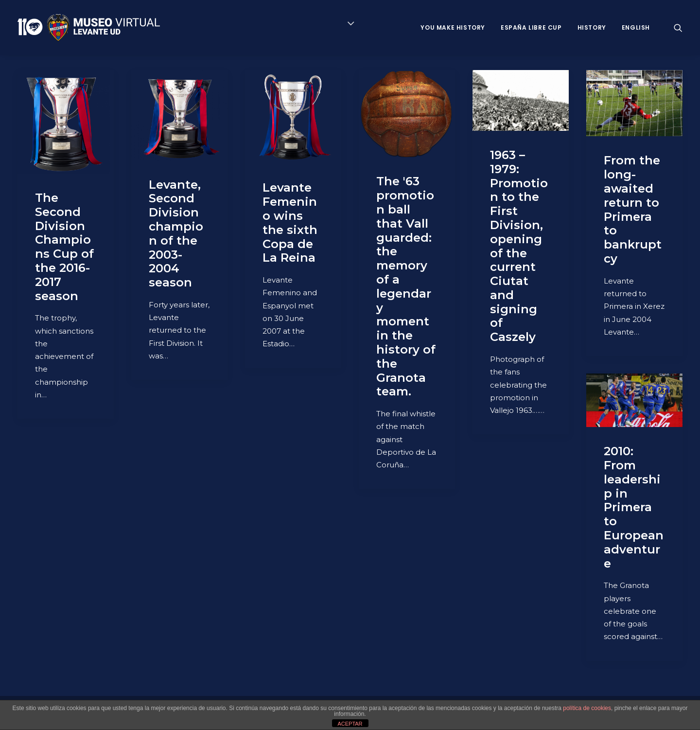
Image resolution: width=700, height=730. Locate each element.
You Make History (453, 27)
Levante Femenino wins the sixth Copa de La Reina (290, 223)
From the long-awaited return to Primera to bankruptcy (633, 209)
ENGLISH (636, 27)
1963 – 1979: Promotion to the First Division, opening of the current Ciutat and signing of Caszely (519, 246)
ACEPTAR (350, 724)
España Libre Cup (531, 27)
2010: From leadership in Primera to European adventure (634, 507)
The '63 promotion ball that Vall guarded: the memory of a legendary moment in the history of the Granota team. (406, 286)
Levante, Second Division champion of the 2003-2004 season (176, 234)
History (592, 27)
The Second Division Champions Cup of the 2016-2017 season (64, 247)
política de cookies (587, 708)
